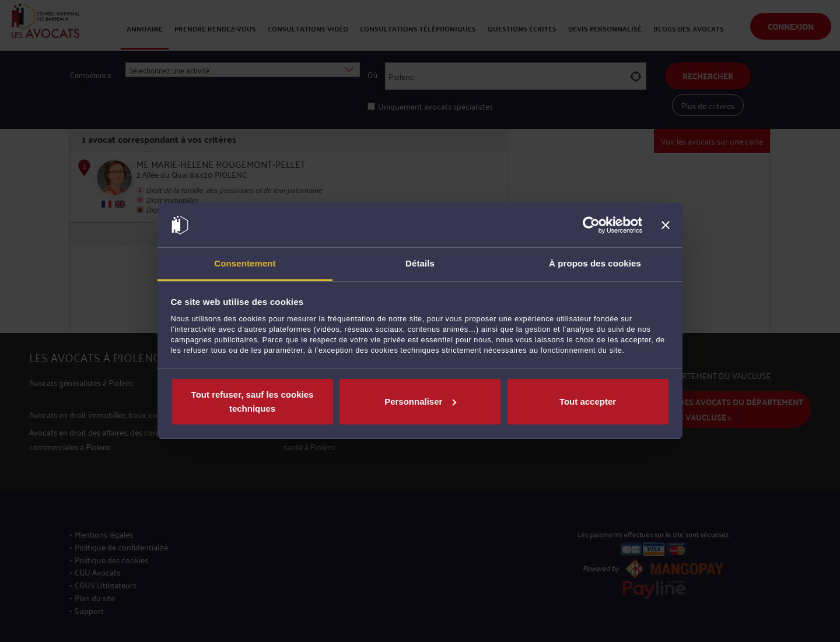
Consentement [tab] (245, 263)
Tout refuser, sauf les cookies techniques (253, 401)
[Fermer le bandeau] (666, 225)
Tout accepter (588, 401)
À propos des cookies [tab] (595, 263)
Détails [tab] (420, 263)
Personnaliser (420, 401)
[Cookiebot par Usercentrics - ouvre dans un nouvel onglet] (591, 225)
